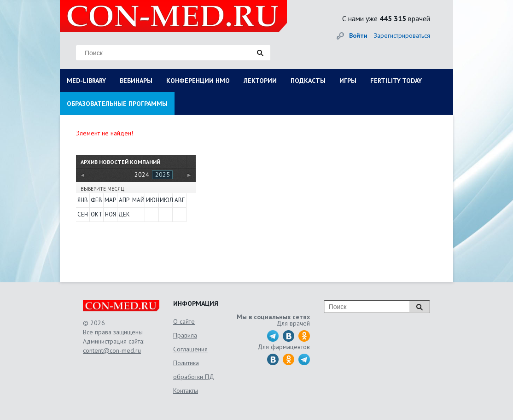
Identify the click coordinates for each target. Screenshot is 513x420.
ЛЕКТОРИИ (260, 81)
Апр (124, 200)
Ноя (111, 214)
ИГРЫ (348, 81)
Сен (83, 214)
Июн (152, 200)
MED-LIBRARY (86, 81)
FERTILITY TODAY (396, 81)
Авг (180, 200)
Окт (97, 214)
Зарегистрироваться (402, 35)
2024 (142, 175)
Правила (185, 335)
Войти (358, 35)
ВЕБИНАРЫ (136, 81)
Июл (166, 200)
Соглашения (190, 349)
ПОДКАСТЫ (308, 81)
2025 (163, 175)
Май (138, 200)
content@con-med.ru (112, 350)
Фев (96, 200)
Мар (110, 200)
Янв (83, 200)
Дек (124, 214)
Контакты (186, 391)
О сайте (184, 321)
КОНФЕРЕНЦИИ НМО (198, 81)
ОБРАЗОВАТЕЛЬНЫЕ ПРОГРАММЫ (117, 104)
